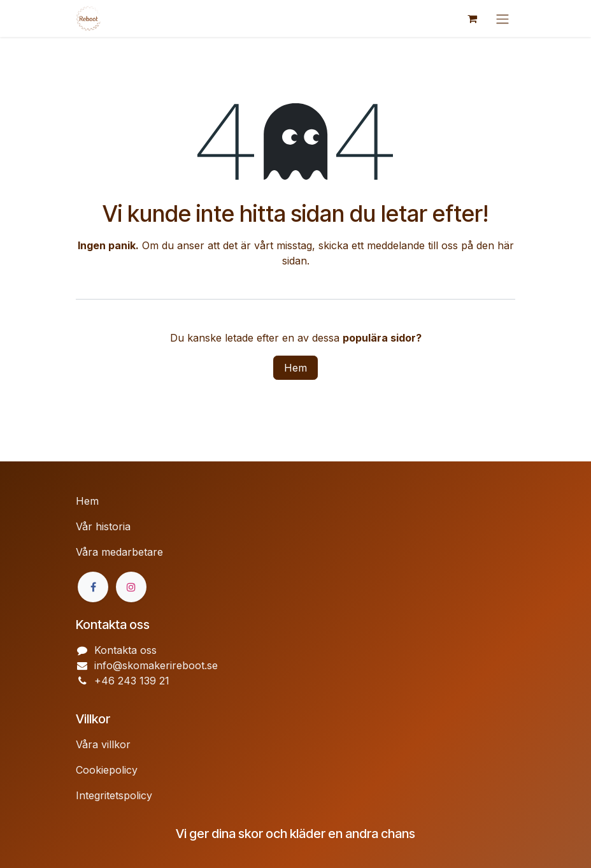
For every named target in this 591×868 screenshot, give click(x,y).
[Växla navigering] (502, 18)
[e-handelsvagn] (472, 18)
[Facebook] (93, 587)
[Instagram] (131, 587)
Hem (295, 368)
